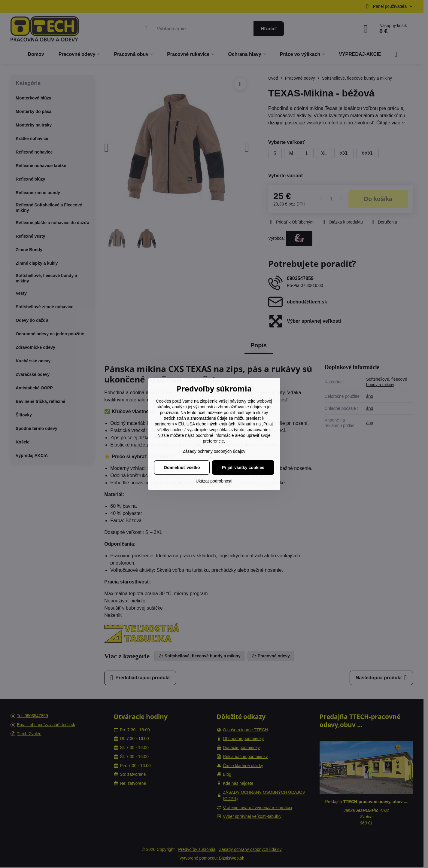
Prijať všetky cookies (243, 468)
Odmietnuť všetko (182, 468)
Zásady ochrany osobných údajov (214, 451)
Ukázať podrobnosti (214, 481)
